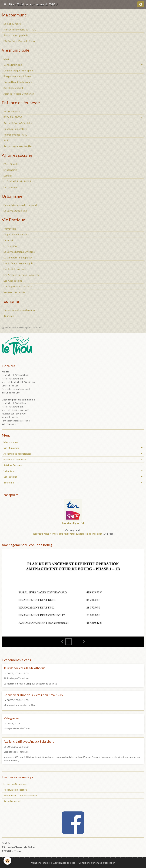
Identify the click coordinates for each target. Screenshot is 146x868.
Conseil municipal (13, 65)
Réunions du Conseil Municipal (20, 795)
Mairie (7, 59)
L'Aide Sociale (11, 164)
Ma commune (11, 442)
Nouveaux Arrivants (14, 292)
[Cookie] (7, 861)
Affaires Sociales (13, 465)
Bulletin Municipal (13, 88)
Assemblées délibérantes (17, 454)
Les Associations (13, 281)
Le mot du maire (12, 24)
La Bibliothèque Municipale (18, 70)
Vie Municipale (11, 448)
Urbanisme (9, 471)
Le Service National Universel (19, 252)
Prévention (10, 229)
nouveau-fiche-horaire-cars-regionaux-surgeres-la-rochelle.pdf (68, 534)
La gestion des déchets (16, 234)
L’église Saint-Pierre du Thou (19, 41)
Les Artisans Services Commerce (21, 275)
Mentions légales (40, 863)
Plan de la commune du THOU (20, 30)
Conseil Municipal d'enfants (19, 82)
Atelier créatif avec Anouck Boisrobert (29, 741)
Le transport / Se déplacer (18, 257)
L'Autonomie (10, 170)
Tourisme (9, 316)
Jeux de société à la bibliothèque (24, 668)
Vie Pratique (10, 477)
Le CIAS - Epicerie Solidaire (18, 181)
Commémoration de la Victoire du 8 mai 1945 (33, 695)
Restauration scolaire (15, 129)
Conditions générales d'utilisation (97, 863)
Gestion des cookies (64, 863)
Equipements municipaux (17, 76)
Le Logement (11, 187)
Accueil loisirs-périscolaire (18, 123)
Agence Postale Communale (19, 94)
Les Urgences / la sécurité (18, 286)
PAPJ (6, 140)
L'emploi (8, 176)
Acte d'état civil (12, 801)
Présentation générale (16, 35)
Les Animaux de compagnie (18, 263)
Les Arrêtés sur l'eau (15, 269)
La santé (8, 240)
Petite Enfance (12, 111)
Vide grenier (12, 718)
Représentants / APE (15, 135)
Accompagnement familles (18, 146)
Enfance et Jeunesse (15, 459)
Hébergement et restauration (20, 310)
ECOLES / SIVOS (13, 117)
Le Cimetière (11, 246)
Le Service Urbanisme (15, 211)
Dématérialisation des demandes (21, 205)
